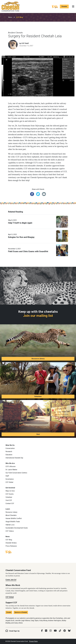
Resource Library (38, 359)
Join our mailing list (38, 316)
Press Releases (11, 546)
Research (9, 451)
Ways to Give (10, 491)
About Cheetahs (11, 515)
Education (9, 455)
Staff (7, 476)
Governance (10, 479)
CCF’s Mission (11, 466)
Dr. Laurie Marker (11, 470)
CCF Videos (10, 531)
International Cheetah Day (14, 458)
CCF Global (9, 482)
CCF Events (10, 494)
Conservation (10, 448)
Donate (64, 6)
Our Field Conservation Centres (16, 473)
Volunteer (38, 396)
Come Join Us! (11, 580)
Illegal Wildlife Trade (13, 522)
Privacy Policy (33, 641)
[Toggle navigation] (73, 6)
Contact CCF (10, 503)
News (10, 17)
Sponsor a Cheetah (21, 612)
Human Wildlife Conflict (14, 518)
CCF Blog (20, 17)
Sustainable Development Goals (17, 528)
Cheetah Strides (11, 543)
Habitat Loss (10, 525)
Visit (38, 434)
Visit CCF (9, 500)
